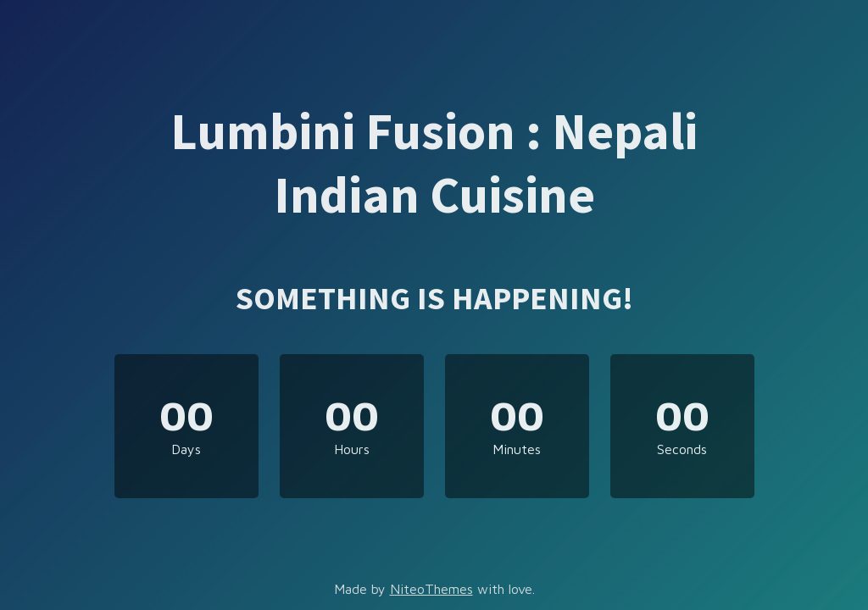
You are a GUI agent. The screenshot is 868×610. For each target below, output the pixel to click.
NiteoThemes (431, 589)
